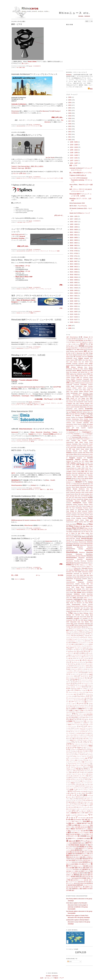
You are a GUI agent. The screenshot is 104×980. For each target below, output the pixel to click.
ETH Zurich (90, 407)
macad (91, 472)
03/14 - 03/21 (74, 296)
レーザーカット (76, 807)
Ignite (74, 449)
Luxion (74, 471)
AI (67, 353)
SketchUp (69, 591)
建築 (41, 126)
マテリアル (88, 779)
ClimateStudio (86, 381)
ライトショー (87, 797)
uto (77, 611)
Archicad (90, 357)
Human (68, 446)
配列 (85, 882)
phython (91, 508)
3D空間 (86, 346)
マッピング (78, 779)
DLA (79, 398)
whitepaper (87, 624)
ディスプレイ (69, 705)
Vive (92, 618)
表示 (79, 883)
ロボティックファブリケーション (77, 815)
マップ (82, 779)
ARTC (80, 360)
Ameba (71, 355)
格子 (86, 823)
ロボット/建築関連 (71, 813)
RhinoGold (20, 348)
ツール (91, 704)
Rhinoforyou (82, 552)
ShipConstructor (70, 584)
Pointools (69, 513)
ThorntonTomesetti (71, 606)
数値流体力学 (87, 859)
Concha (87, 383)
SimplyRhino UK (71, 589)
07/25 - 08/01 (74, 248)
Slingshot (74, 591)
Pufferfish (79, 518)
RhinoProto (80, 559)
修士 (82, 854)
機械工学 (68, 829)
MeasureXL (80, 484)
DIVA (68, 398)
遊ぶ (78, 889)
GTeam (82, 439)
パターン (76, 735)
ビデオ (68, 749)
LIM (71, 470)
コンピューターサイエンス (77, 678)
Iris (80, 454)
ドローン (90, 726)
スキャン (52, 440)
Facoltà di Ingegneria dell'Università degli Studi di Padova (28, 387)
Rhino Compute (73, 532)
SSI (85, 596)
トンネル (68, 728)
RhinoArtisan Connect (79, 544)
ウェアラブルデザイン (87, 646)
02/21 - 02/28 (74, 304)
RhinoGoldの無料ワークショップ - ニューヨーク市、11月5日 (36, 320)
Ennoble (80, 405)
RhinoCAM (39, 432)
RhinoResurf (89, 559)
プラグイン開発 (74, 760)
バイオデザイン (72, 733)
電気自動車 (85, 875)
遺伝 (90, 818)
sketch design (89, 589)
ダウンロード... (59, 215)
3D (90, 337)
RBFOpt (76, 522)
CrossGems (90, 388)
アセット (87, 630)
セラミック (77, 702)
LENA (87, 468)
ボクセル (91, 774)
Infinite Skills (89, 449)
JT (67, 458)
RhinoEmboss (70, 550)
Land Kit (69, 465)
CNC (68, 383)
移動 (87, 818)
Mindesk (75, 489)
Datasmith (86, 391)
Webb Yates (81, 622)
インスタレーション (72, 639)
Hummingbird (80, 446)
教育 (29, 405)
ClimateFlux (79, 381)
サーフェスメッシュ (86, 683)
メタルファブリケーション (82, 786)
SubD (74, 597)
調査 (92, 873)
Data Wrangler (74, 391)
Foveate (68, 421)
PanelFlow (69, 503)
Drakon (88, 400)
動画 (73, 878)
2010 (70, 140)
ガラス (88, 666)
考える (68, 847)
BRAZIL (79, 371)
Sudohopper (69, 599)
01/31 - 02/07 (74, 312)
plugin (91, 510)
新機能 (81, 857)
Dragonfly (83, 400)
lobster (83, 470)
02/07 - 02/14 (74, 309)
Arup (80, 362)
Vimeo (83, 615)
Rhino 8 (76, 530)
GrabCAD (83, 428)
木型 (92, 887)
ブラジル (86, 760)
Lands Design (80, 465)
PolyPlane (90, 513)
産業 (73, 852)
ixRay (91, 454)
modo (91, 491)
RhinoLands (79, 554)
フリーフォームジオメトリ (83, 764)
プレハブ (78, 765)
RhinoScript (83, 561)
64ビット (78, 348)
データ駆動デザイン (81, 709)
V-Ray (70, 613)
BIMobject (73, 367)
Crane (84, 388)
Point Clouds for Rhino (74, 511)
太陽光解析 (85, 869)
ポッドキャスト (75, 776)
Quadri (77, 520)
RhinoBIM (69, 545)
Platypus (87, 510)
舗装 (67, 887)
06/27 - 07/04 (74, 259)
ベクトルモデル (88, 772)
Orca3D (53, 480)
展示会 (32, 441)
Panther (91, 503)
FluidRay (73, 417)
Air (71, 353)
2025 (70, 100)
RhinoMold (78, 556)
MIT (92, 489)
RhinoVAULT (77, 563)
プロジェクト (79, 767)
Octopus (86, 499)
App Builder (90, 355)
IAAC (75, 447)
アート (71, 629)
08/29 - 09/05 (74, 237)
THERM (68, 604)
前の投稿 (61, 575)
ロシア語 (81, 811)
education (87, 403)
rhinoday (81, 549)
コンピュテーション (76, 682)
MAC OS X (85, 471)
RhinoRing (77, 561)
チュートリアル (27, 178)
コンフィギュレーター (87, 682)
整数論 (70, 860)
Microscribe (83, 487)
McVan (75, 484)
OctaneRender (80, 499)
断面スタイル (72, 871)
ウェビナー (32, 289)
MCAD (86, 478)
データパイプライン (84, 705)
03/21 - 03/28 (74, 293)
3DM (77, 340)
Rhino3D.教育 (70, 540)
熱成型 (79, 882)
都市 (89, 875)
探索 (67, 871)
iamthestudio (80, 448)
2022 (70, 108)
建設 (89, 838)
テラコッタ (78, 721)
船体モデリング (86, 864)
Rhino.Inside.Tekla (71, 539)
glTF (73, 428)
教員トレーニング (80, 833)
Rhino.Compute (70, 537)
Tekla (68, 603)
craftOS (80, 388)
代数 (89, 870)
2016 (70, 124)
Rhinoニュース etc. (75, 13)
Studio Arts (49, 541)
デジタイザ (87, 716)
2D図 (81, 337)
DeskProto (69, 397)
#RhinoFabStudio (74, 337)
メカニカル (87, 785)
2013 (70, 132)
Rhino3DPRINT (89, 540)
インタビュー (79, 641)
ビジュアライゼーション (77, 748)
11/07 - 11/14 (74, 160)
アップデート (75, 632)
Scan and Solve (88, 575)
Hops (80, 444)
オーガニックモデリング (81, 653)
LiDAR (68, 470)
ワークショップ (35, 126)
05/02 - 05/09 (74, 280)
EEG (92, 403)
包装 (70, 887)
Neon (68, 496)
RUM (76, 572)
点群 (81, 875)
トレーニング (50, 178)
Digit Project (75, 397)
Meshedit (83, 485)
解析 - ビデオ (17, 24)
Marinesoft (14, 432)
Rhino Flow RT (82, 532)
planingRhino (81, 510)
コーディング (82, 674)
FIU (86, 414)
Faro (92, 412)
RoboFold (77, 570)
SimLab (68, 587)
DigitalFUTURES (84, 397)
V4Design (86, 613)
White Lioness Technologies (77, 624)
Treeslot (81, 606)
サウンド (68, 687)
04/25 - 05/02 (74, 282)
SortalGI (83, 594)
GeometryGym (70, 424)
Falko (89, 412)
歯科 (83, 852)
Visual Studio (83, 617)
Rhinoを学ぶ (78, 568)
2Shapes (86, 337)
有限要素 (74, 889)
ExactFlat (68, 410)
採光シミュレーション (86, 850)
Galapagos (87, 421)
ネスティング (85, 730)
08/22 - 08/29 (74, 240)
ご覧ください (25, 63)
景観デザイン (72, 838)
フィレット (88, 753)
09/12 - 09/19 (74, 232)
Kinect (91, 460)
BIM (68, 367)
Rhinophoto (33, 440)
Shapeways (81, 582)
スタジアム (90, 698)
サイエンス (90, 685)
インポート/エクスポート (77, 644)
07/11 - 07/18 (74, 253)
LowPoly (87, 470)
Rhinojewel (69, 554)
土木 (45, 529)
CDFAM (68, 378)
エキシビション (88, 648)
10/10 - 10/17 (74, 222)
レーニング (84, 807)
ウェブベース (79, 648)
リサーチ (80, 802)
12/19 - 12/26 (74, 145)
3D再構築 (90, 346)
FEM (76, 414)
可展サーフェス (79, 822)
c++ (89, 372)
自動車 (43, 405)
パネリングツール (77, 738)
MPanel (76, 494)
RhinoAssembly (89, 544)
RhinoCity (90, 547)
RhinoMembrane (71, 556)
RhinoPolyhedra (70, 559)
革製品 (89, 823)
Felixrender (72, 414)
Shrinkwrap (69, 585)
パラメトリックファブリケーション (83, 744)
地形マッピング (85, 871)
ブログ (85, 765)
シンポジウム (76, 696)
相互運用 (86, 866)
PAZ (67, 506)
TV (72, 608)
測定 (81, 868)
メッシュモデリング (85, 788)
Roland (91, 570)
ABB (78, 350)
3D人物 (68, 348)
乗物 (67, 857)
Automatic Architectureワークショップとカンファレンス (34, 74)
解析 (21, 67)
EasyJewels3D (80, 402)
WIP (24, 222)
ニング (79, 730)
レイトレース (79, 806)
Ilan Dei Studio (50, 157)
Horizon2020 (85, 444)
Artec (84, 360)
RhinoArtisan (70, 544)
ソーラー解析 (84, 702)
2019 (70, 116)
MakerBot (68, 475)
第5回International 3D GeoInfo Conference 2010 (25, 520)
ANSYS (85, 355)
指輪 (78, 852)
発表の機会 (89, 882)
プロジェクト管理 (88, 767)
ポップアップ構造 (84, 776)
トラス (78, 725)
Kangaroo (72, 458)
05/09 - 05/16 (74, 277)
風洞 (86, 883)
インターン (86, 639)
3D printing (79, 339)
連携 (70, 890)
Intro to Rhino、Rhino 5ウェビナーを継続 (28, 260)
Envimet (91, 405)
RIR (67, 570)
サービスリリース (76, 683)
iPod (91, 453)
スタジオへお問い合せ (19, 173)
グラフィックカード (84, 669)
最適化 (77, 850)
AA (81, 348)
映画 (38, 569)
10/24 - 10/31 (74, 216)
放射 (72, 887)
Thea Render (89, 603)
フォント (79, 756)
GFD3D (84, 424)
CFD (78, 377)
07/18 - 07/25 (74, 251)
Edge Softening (80, 403)
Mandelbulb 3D (83, 475)
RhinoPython (16, 396)
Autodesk (69, 363)
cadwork (85, 374)
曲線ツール (80, 834)
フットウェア (47, 403)
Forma (81, 419)
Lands (73, 465)
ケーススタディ (84, 673)
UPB (71, 611)
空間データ (89, 834)
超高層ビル (69, 875)
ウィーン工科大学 (89, 644)
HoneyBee (75, 444)
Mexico (73, 487)
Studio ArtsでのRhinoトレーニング (26, 538)
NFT (67, 498)
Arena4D (87, 358)
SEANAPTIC (83, 577)
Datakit (19, 440)
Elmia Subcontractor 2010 (22, 411)
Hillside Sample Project (86, 442)
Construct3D (69, 385)
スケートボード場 (82, 698)
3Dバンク (71, 344)
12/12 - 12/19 (74, 147)
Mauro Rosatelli (89, 477)
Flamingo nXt (79, 415)
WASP (68, 622)
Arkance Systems (70, 360)
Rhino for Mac (76, 533)
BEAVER (79, 365)
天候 (73, 875)
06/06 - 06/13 (74, 267)
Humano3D (73, 446)
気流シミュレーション (74, 831)
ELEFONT (69, 405)
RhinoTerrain (29, 525)
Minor (88, 489)
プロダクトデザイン (83, 769)
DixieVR (72, 398)
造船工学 (77, 868)
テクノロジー (89, 712)
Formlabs (86, 419)
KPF (83, 461)
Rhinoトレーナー (84, 565)
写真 (73, 854)
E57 (75, 402)
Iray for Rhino (70, 454)
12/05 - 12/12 (74, 150)
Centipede (73, 378)
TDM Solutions (89, 601)
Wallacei (90, 620)
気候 (80, 829)
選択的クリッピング (78, 866)
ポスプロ (68, 776)
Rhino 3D (85, 524)
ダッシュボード (73, 704)
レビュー (74, 809)
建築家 (71, 843)
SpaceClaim (90, 594)
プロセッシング (71, 769)
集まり (85, 854)
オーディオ (81, 655)
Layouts (78, 466)
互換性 (83, 843)
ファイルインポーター (77, 751)
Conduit (91, 383)
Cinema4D (86, 379)
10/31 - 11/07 (74, 163)
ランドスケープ (80, 801)
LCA (83, 466)
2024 (70, 103)
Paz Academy (72, 506)
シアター (85, 689)
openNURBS (70, 501)
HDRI (76, 442)
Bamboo (68, 365)
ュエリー (70, 797)
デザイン (75, 714)
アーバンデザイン (77, 629)
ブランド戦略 (81, 762)
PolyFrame (80, 513)
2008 (70, 328)
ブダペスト (84, 756)
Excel (73, 410)
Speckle (68, 596)
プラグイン (29, 222)
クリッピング (86, 671)
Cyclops (89, 390)
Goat (78, 428)
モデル (78, 791)
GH (88, 424)
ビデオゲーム (74, 750)
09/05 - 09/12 (74, 235)
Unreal (68, 611)
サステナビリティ (87, 687)
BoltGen (86, 369)
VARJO (91, 613)
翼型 (81, 889)
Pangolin (85, 503)
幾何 (86, 827)
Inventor (80, 453)
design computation (84, 393)
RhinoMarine (89, 554)
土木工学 (88, 876)
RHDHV (74, 524)
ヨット (74, 797)
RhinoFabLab (89, 550)
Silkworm (86, 586)
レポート (79, 809)
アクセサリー (80, 630)
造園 (70, 868)
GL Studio (90, 426)
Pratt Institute (81, 515)
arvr (83, 362)
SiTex (83, 589)
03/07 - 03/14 (74, 298)
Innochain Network (72, 451)
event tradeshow (79, 409)
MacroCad (75, 473)
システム (81, 692)
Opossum (77, 501)
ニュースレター (89, 728)
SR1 (83, 596)
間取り (73, 827)
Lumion (91, 470)
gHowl (91, 424)
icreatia (88, 448)
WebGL (87, 622)
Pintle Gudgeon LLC (72, 510)
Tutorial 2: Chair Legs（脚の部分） (22, 168)
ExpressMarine (87, 410)
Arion (91, 358)
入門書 (68, 880)
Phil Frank (72, 508)
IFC (70, 449)
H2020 (68, 441)
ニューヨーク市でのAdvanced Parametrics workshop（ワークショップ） (37, 230)
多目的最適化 (76, 870)
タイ (88, 702)
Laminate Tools (89, 463)
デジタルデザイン (74, 717)
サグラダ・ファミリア (76, 687)
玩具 (79, 827)
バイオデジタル (80, 733)
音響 (86, 820)
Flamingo (90, 414)
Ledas (79, 468)
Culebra (76, 390)
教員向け (87, 833)
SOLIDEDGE (90, 592)
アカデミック (73, 630)
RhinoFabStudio (72, 552)
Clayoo (73, 381)
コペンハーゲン (70, 676)
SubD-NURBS (80, 598)
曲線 (76, 834)
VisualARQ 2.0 (78, 618)
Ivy (89, 454)
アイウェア (85, 629)
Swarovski (90, 599)
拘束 (70, 845)
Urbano (75, 611)
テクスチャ (72, 712)
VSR (82, 620)
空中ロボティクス (72, 836)
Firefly (83, 414)
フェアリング (83, 755)
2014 (70, 129)
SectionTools (70, 579)
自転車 (88, 852)
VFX (73, 615)
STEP (68, 598)
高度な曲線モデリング (82, 848)
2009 (70, 326)
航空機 (79, 847)
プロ (82, 765)
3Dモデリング (85, 344)
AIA (69, 353)
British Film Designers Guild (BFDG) (75, 372)
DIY (76, 398)
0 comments (37, 66)
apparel (68, 357)
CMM (91, 381)
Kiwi (80, 461)
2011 (70, 137)
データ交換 (69, 710)
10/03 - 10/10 (74, 224)
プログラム (73, 767)
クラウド (88, 667)
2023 (70, 105)
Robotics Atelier (84, 570)
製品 (89, 862)
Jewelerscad (81, 456)
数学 (81, 859)
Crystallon (69, 390)
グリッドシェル (78, 671)
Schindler (74, 577)
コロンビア (77, 676)
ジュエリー (27, 348)
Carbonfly (81, 376)
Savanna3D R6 (78, 574)
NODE (76, 498)
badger (91, 363)
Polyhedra (85, 513)
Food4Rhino (88, 417)
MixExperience (70, 491)
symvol (73, 601)
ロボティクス (89, 813)
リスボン (85, 802)
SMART (79, 591)
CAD (68, 374)
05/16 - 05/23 (74, 275)
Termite (72, 603)
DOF (91, 398)
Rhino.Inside (78, 537)
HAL (79, 441)
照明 (74, 855)
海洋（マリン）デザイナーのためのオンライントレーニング (36, 296)
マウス (91, 778)
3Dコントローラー (77, 342)
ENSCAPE (86, 405)
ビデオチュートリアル (84, 749)
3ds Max (86, 341)
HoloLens (69, 444)
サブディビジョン (72, 689)
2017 (70, 121)
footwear (69, 419)
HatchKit (91, 441)
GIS (82, 426)
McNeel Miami (78, 480)
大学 (92, 870)
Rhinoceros (69, 547)
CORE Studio (70, 386)
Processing (77, 516)
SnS (75, 592)
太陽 (80, 870)
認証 (72, 880)
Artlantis (75, 362)
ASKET (87, 362)
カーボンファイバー (82, 664)
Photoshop (86, 508)
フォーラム (90, 755)
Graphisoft (90, 428)
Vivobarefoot (69, 620)
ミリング (78, 784)
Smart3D (83, 591)
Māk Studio (90, 473)
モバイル (88, 791)
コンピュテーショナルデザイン (79, 679)
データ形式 (90, 709)
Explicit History (78, 410)
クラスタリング (74, 669)
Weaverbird (73, 622)
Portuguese (74, 515)
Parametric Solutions (83, 504)
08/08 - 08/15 (74, 245)
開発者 (79, 823)
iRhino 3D (76, 454)
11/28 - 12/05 (74, 153)
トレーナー (74, 727)
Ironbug (83, 454)
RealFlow (81, 522)
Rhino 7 (71, 530)
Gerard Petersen (78, 424)
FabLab (74, 412)
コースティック (74, 674)
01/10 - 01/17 (74, 320)
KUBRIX (87, 461)
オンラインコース (74, 660)
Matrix (75, 477)
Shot (92, 584)
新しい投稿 (15, 575)
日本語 (88, 878)
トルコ (69, 727)
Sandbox (91, 572)
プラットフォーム (74, 762)
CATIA (91, 376)
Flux (77, 417)
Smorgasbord (89, 591)
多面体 (87, 868)
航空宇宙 (75, 847)
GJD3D (85, 426)
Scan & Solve (32, 62)
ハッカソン (82, 735)
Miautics (78, 487)
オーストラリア (74, 655)
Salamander (85, 572)
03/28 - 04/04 (74, 290)
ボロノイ (87, 778)
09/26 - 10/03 (74, 227)
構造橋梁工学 (83, 845)
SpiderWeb (79, 596)
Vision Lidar (76, 617)
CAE (88, 374)
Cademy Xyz (73, 374)
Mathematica (69, 477)
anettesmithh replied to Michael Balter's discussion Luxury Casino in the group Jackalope (78, 922)
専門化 (80, 864)
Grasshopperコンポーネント (75, 432)
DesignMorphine (88, 395)
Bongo (91, 369)
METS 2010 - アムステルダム (23, 450)
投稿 (70, 962)
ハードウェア (83, 732)
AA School (85, 348)
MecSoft (85, 484)
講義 (83, 847)
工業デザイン (37, 405)
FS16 (77, 421)
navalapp (87, 494)
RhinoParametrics (17, 482)
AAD (89, 348)
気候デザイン (84, 829)
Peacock (84, 506)
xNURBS (90, 625)
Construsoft (76, 385)
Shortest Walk (85, 584)
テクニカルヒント (81, 712)
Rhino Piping (75, 535)
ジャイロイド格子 (72, 694)
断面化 (77, 871)
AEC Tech (90, 351)
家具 (62, 178)
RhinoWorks (84, 563)
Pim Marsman (44, 111)
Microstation (90, 487)
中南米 (56, 978)
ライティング (80, 797)
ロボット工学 (80, 813)
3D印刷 (81, 346)
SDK (78, 577)
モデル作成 (83, 792)
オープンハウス (71, 657)
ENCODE (76, 405)
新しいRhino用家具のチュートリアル (27, 135)
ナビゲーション (75, 728)
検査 (80, 843)
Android (75, 355)
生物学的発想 (75, 862)
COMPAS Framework (80, 383)
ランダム (74, 801)
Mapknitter (90, 475)
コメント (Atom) (20, 579)
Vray (79, 620)
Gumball (86, 439)
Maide (85, 473)
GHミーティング (76, 426)
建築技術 (75, 843)
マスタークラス (71, 779)
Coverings (90, 386)
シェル (84, 690)
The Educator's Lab (79, 603)
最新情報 (73, 850)
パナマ (90, 737)
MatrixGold (81, 477)
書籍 (68, 855)
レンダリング (74, 811)
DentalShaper (74, 393)
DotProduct (69, 400)
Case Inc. (86, 376)
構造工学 (90, 845)
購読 (90, 89)
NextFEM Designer (88, 496)
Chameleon (86, 378)
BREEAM (84, 371)
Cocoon (72, 383)
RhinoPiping (89, 558)
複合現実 (70, 885)
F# (92, 410)
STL (71, 597)
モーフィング (82, 790)
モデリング (57, 178)
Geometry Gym (88, 423)
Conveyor (90, 385)
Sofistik (79, 592)
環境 (76, 825)
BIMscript (80, 367)
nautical (83, 494)
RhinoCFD (80, 547)
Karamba (90, 458)
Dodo (87, 398)
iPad (84, 453)
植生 (75, 857)
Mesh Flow (69, 486)
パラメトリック (44, 251)
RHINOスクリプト (73, 565)
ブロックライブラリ (78, 771)
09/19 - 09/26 (74, 230)
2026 (70, 97)
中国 (78, 873)
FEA (18, 67)
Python (28, 403)
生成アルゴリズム (77, 860)
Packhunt (90, 501)
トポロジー (86, 723)
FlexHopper (86, 416)
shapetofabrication (71, 582)
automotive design (83, 364)
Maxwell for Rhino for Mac (78, 478)
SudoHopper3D (78, 599)
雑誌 (71, 852)
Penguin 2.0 (89, 506)
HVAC (85, 446)
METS (13, 473)
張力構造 (85, 873)
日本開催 (84, 878)
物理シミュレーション (86, 885)
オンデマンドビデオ (83, 659)
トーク (88, 721)
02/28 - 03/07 (74, 301)
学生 (70, 825)
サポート (80, 689)
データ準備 (81, 710)
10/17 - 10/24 (74, 219)
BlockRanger (69, 369)
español (72, 407)
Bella (83, 365)
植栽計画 (71, 857)
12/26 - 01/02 (74, 142)
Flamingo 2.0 (70, 415)
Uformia (68, 609)
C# (86, 372)
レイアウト (73, 806)
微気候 (76, 883)
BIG (92, 365)
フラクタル (80, 760)
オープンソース (88, 655)
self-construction (78, 579)
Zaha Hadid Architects (76, 627)
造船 (48, 489)
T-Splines (20, 222)
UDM (91, 608)
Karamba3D (70, 459)
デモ (74, 721)
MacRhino (69, 473)
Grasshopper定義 (76, 437)
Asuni (91, 362)
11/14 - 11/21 (74, 158)
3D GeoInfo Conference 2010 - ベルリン (28, 496)
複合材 (75, 885)
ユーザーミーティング (21, 405)
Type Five (83, 608)
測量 (38, 529)
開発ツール (74, 823)
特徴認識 (76, 878)
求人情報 (89, 831)
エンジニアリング (84, 652)
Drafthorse (75, 400)
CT (73, 390)
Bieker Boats (87, 365)
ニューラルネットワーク (72, 730)
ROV (73, 572)
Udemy (88, 608)
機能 (77, 829)
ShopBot (77, 584)
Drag (79, 400)
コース (68, 674)
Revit (91, 522)
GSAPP (78, 439)
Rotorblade (69, 572)
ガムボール (79, 666)
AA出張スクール (71, 350)
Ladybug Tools (80, 463)
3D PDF (74, 339)
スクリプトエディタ (73, 698)
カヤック (84, 666)
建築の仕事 (72, 841)
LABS (68, 463)
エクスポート (70, 650)
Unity (81, 609)
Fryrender (73, 421)
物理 (79, 885)
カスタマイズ (72, 666)
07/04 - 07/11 (74, 256)
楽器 (73, 825)
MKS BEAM (77, 491)
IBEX (84, 447)
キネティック (77, 667)
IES (67, 449)
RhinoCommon (71, 549)
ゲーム (91, 673)
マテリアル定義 (79, 781)
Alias (84, 353)
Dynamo (71, 402)
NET (76, 496)
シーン (89, 689)
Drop (67, 402)
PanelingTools (77, 503)
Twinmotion (77, 608)
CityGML (69, 381)
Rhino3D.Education (87, 538)
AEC (85, 351)
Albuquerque (80, 353)
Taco (83, 601)
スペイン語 (83, 700)
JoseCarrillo (87, 456)
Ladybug (73, 463)
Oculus (91, 499)
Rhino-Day (90, 535)
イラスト (90, 637)
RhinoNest (90, 556)
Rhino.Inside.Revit (87, 537)
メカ (58, 403)
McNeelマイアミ (82, 482)
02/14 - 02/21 (74, 306)
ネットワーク (76, 732)
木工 (67, 889)
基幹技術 (83, 827)
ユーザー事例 (82, 795)
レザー (88, 807)
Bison (86, 367)
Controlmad (83, 384)
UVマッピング (82, 611)
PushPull (84, 518)
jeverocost (75, 456)
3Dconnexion (72, 341)
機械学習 (90, 827)
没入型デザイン (78, 887)
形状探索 (84, 836)
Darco (68, 391)
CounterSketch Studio (81, 386)
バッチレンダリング (74, 737)
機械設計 (73, 829)
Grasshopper (21, 126)
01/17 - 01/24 (74, 317)
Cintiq (91, 379)
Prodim (82, 516)
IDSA (91, 448)
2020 (70, 113)
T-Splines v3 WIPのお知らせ (23, 185)
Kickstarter (85, 459)
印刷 (69, 820)
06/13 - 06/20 (74, 264)
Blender (91, 367)
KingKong (69, 461)
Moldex (68, 492)
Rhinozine (90, 563)
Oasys (74, 499)
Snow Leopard (70, 592)
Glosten (68, 428)
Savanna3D (69, 573)
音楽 (83, 820)
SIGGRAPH (76, 586)
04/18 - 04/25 (74, 285)
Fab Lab (69, 412)
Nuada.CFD (85, 498)
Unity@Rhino (86, 610)
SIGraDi (81, 586)
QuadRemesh (70, 520)
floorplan (68, 417)
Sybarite (68, 601)
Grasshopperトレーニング (80, 434)
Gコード (90, 439)
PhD (67, 508)
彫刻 (24, 67)
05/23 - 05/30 (74, 272)
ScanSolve (69, 577)
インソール (80, 639)
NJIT (73, 498)
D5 (92, 390)
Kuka (91, 461)
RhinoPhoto (47, 432)
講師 (85, 847)
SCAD (81, 575)
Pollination (74, 513)
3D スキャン (85, 339)
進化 (84, 857)
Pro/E (72, 516)
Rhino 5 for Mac (80, 526)
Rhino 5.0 (26, 289)
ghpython (69, 426)
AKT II (74, 353)
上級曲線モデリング (88, 855)
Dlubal (83, 398)
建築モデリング (81, 841)
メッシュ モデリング (74, 788)
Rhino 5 (72, 526)
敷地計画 (82, 883)
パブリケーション (82, 740)
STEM (91, 596)
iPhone (88, 453)
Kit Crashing (75, 461)
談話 (80, 871)
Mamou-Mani (75, 475)
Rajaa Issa (89, 520)
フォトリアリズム (71, 756)
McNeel (33, 485)
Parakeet (75, 504)
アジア (62, 978)
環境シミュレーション (84, 825)
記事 (84, 831)
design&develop (77, 395)
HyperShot (89, 446)
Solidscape (69, 594)
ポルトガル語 (82, 778)
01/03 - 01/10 (74, 322)
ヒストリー (90, 748)
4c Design (72, 348)
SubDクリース (88, 598)
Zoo (87, 627)
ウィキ (68, 646)
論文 (73, 890)
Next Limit (80, 496)
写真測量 (77, 854)
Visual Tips (90, 617)
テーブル (85, 710)
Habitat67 (74, 441)
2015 (70, 126)
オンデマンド (75, 658)
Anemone (80, 355)
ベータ (82, 772)
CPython (74, 388)
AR (74, 357)
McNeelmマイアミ (71, 482)
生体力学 (85, 860)
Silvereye (90, 586)
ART (76, 360)
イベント (28, 126)
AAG (92, 348)
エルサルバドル (72, 652)
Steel (88, 596)
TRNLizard (90, 606)
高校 (88, 847)
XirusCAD (85, 625)
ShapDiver (85, 579)
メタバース (72, 786)
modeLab (21, 234)
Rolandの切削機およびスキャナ (53, 434)
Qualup (82, 520)
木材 (70, 889)
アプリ (88, 634)
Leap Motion (89, 466)
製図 (84, 862)
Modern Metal (85, 491)
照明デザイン (79, 855)
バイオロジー (89, 733)
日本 (80, 878)
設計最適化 (75, 864)
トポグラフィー (78, 723)
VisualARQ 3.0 (86, 618)
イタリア (68, 638)
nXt (72, 499)
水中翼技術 (77, 859)
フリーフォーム (72, 764)
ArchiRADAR (69, 358)
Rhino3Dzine (75, 542)
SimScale (79, 589)
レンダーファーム (85, 809)
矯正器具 (72, 834)
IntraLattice (75, 453)
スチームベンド (70, 700)
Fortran (91, 419)
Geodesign (79, 423)
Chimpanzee (79, 379)
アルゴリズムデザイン (78, 636)
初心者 (91, 854)
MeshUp (88, 486)
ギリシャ (83, 668)
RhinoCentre (15, 111)
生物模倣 (80, 862)
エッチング (84, 650)
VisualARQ (69, 618)
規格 (82, 831)
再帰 (89, 848)
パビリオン (86, 738)
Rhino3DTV (69, 542)
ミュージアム (71, 784)
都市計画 (79, 876)
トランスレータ (84, 724)
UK (72, 610)
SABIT (80, 572)
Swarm (85, 599)
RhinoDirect (90, 549)
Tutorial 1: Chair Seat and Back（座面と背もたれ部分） (28, 166)
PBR (77, 506)
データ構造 (75, 710)
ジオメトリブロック (73, 692)
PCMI (80, 506)
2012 (70, 134)
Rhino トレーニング (83, 535)
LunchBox (69, 471)
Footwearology (75, 419)
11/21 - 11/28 (74, 155)
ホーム (38, 575)
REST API (86, 522)
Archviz (75, 358)
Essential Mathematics (81, 407)
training (77, 606)
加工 (73, 821)
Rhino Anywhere (82, 530)
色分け (78, 857)
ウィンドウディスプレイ (76, 646)
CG (81, 377)
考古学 (71, 847)
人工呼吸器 (88, 857)
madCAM (80, 473)
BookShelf (69, 371)
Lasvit (73, 466)
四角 (76, 852)
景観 (32, 529)
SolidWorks (77, 594)
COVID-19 (69, 388)
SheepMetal (90, 582)
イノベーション (75, 637)
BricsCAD (90, 371)
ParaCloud (69, 504)
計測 (85, 838)
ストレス (76, 700)
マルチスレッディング (81, 783)
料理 (89, 889)
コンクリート (85, 676)
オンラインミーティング (79, 662)
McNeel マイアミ (87, 480)
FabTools (85, 412)
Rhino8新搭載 (83, 542)
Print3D (68, 516)
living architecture (76, 470)
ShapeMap (90, 580)
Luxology (79, 472)
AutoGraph (75, 364)
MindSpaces (82, 489)
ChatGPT (73, 379)
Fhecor (79, 414)
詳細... (61, 285)
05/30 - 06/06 (74, 269)
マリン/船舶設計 (71, 783)
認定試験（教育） (88, 880)
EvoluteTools (89, 409)
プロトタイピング (74, 772)
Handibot (84, 441)
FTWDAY (81, 421)
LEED (83, 468)
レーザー (85, 806)
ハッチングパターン (83, 737)
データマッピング (84, 707)
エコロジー (77, 650)
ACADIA (81, 350)
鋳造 (81, 873)
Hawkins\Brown (70, 442)
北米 (42, 978)
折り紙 (70, 864)
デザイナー (69, 714)
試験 (80, 852)
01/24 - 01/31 (74, 314)
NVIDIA (68, 499)
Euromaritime (69, 409)
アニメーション (81, 634)
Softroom (84, 592)
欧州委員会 (79, 820)
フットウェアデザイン (74, 758)
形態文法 (89, 836)
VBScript (69, 615)
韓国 (76, 827)
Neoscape (72, 496)
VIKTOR (78, 615)
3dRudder (81, 340)
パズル (71, 735)
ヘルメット (74, 774)
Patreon (91, 504)
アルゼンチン (89, 636)
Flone (91, 416)
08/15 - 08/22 (74, 243)
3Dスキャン (86, 342)
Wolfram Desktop (79, 625)
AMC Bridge (89, 353)
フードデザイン (75, 755)
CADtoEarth (79, 374)
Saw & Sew (76, 575)
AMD (67, 355)
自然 (86, 852)
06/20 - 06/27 (74, 261)
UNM (91, 610)
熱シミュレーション (72, 882)
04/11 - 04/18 (74, 288)
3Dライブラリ (74, 346)
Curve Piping (83, 390)
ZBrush (84, 627)
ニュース (82, 728)
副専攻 (89, 883)
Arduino (81, 358)
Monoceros (78, 492)
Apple (72, 357)
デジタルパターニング (86, 717)
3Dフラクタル (77, 344)
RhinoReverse (70, 561)
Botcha (74, 371)
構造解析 (77, 845)
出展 (88, 854)
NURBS (90, 497)
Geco (74, 423)
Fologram (81, 417)
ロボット (90, 811)
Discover (91, 397)
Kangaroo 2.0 (81, 458)
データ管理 (72, 709)
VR (76, 620)
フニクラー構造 (84, 758)
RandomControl (70, 522)
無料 (87, 887)
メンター (76, 790)
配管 (82, 882)
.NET (68, 337)
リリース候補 (89, 804)
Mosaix (91, 492)
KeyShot (78, 459)
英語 (75, 820)
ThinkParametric (76, 604)
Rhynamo (90, 568)
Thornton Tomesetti (87, 604)
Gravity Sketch (72, 439)
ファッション (73, 753)
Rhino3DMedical (79, 540)
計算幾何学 (80, 838)
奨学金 (71, 855)
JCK (67, 456)
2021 (70, 110)
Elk (72, 405)
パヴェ (68, 735)
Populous (68, 515)
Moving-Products (70, 494)
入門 (92, 878)
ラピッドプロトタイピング (78, 799)
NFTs (70, 498)
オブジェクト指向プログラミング (83, 657)
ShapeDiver (79, 580)
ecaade (86, 402)
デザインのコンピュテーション (75, 716)
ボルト (77, 778)
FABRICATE (79, 412)
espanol (68, 407)
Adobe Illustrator (70, 351)
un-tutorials (76, 610)
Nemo (91, 494)
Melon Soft (90, 484)
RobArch (71, 570)
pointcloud (85, 511)
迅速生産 (72, 859)
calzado (72, 376)
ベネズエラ (69, 774)
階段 (83, 823)
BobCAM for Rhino (78, 369)
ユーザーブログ (81, 793)
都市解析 (73, 876)
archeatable (79, 357)
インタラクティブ (88, 641)
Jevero (71, 456)
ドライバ (74, 725)
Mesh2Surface (76, 485)
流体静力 (85, 889)
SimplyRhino (89, 587)
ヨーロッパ (48, 978)
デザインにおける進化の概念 (86, 714)
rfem (71, 524)
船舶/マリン (34, 313)
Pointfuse (90, 511)
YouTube (68, 627)
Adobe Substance (79, 351)
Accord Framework (88, 350)
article (71, 362)
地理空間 (75, 873)
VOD (74, 620)
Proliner (86, 516)
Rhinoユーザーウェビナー (79, 567)
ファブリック (81, 753)
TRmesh (85, 606)
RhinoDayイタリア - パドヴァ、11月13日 (28, 355)
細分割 (68, 852)
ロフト (85, 811)
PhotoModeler (79, 508)
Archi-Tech (84, 357)
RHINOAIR (90, 542)
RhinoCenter (83, 545)
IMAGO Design (80, 449)
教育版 (73, 833)
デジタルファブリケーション (39, 178)
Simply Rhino (80, 587)
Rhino (32, 396)
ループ (68, 806)
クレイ (77, 673)
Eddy (74, 403)
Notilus (80, 498)
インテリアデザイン (72, 643)
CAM (76, 376)
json (92, 456)
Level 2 (91, 468)
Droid (91, 400)
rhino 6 (82, 528)
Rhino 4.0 (19, 178)
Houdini (91, 444)
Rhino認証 (85, 568)
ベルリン (79, 774)
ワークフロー (82, 818)
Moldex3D (73, 492)
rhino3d (78, 538)
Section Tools (89, 577)
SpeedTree (73, 596)
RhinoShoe (90, 561)
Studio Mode (15, 234)
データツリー (76, 705)
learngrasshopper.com (71, 468)
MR (80, 494)
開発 (70, 823)
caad (91, 372)
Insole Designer (83, 451)
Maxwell (69, 478)
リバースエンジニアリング (23, 441)
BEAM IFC (73, 365)
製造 (87, 862)
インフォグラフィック (84, 643)
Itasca (87, 454)
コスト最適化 (89, 674)
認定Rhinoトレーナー (79, 880)
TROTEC (69, 608)
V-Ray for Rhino (78, 613)
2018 (70, 118)
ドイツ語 (83, 721)
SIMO (73, 587)
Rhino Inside (85, 533)
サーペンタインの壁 (82, 685)
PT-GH (73, 518)
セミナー (72, 702)
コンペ (68, 683)
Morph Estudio (85, 492)
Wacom (86, 620)
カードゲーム (72, 664)
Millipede (69, 489)
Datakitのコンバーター (35, 434)
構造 (73, 845)
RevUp (68, 524)
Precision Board (89, 515)
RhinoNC (84, 556)
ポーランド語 (85, 774)
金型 (85, 834)
